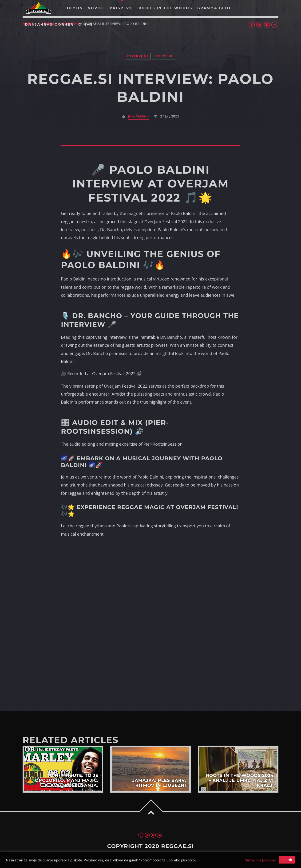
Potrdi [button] (287, 860)
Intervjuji (138, 56)
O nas (86, 24)
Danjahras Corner (49, 24)
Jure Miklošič (139, 116)
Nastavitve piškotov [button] (260, 860)
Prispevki (164, 56)
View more (63, 769)
